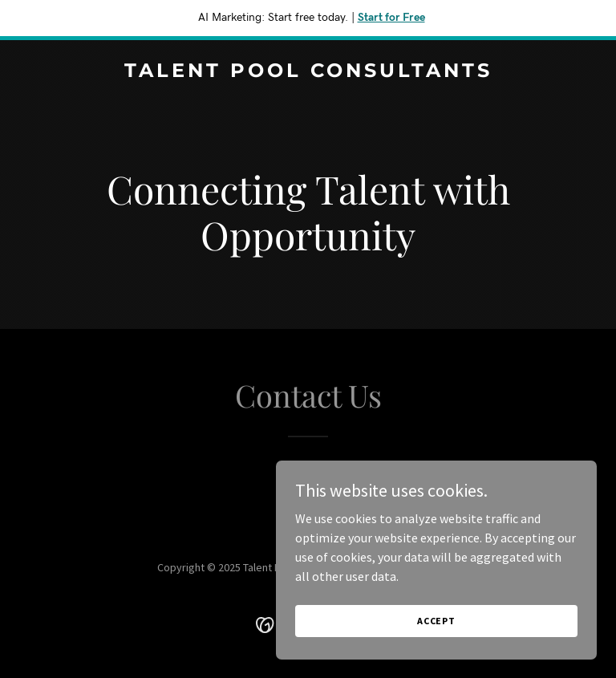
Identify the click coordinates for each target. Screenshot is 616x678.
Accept (436, 621)
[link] (308, 72)
